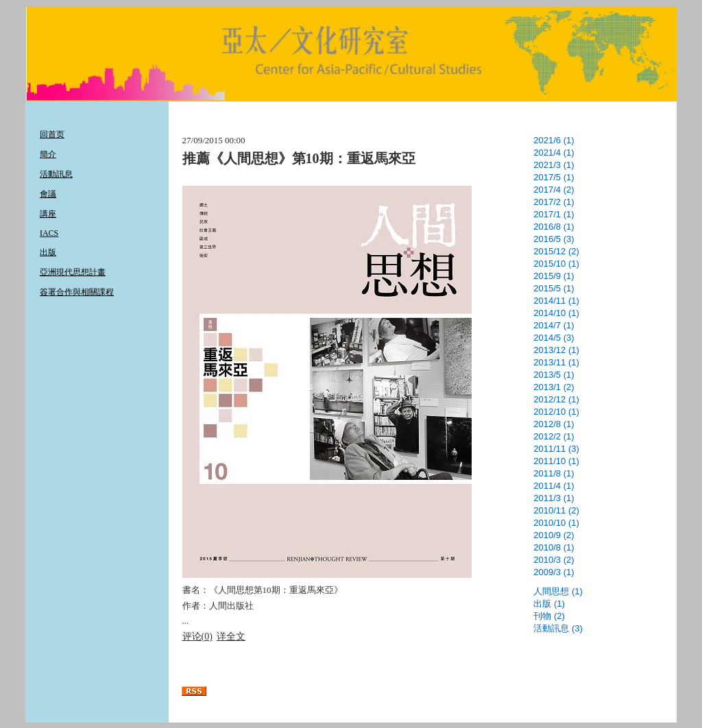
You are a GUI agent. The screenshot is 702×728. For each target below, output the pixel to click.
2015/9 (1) (554, 276)
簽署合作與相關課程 (77, 292)
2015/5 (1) (554, 288)
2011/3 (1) (554, 498)
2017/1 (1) (554, 214)
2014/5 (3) (554, 338)
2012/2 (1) (554, 436)
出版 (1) (549, 604)
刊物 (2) (549, 616)
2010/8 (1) (554, 547)
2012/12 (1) (556, 399)
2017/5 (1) (554, 177)
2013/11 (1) (556, 362)
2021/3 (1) (554, 165)
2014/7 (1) (554, 325)
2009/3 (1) (554, 572)
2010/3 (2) (554, 560)
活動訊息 (56, 174)
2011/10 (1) (556, 461)
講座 (48, 214)
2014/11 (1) (556, 301)
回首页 (52, 134)
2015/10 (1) (556, 264)
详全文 (231, 636)
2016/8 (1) (554, 227)
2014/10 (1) (556, 313)
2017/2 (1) (554, 202)
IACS (49, 233)
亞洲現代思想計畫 (73, 272)
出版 (48, 252)
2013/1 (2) (554, 387)
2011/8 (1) (554, 473)
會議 (48, 194)
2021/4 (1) (554, 153)
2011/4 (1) (554, 486)
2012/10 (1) (556, 412)
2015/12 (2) (556, 251)
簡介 (48, 154)
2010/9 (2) (554, 535)
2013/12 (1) (556, 350)
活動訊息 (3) (558, 628)
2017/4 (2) (554, 190)
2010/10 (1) (556, 523)
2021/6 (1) (554, 140)
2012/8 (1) (554, 424)
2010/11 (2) (556, 510)
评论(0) (197, 636)
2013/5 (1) (554, 375)
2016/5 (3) (554, 239)
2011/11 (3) (556, 449)
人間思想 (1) (558, 591)
